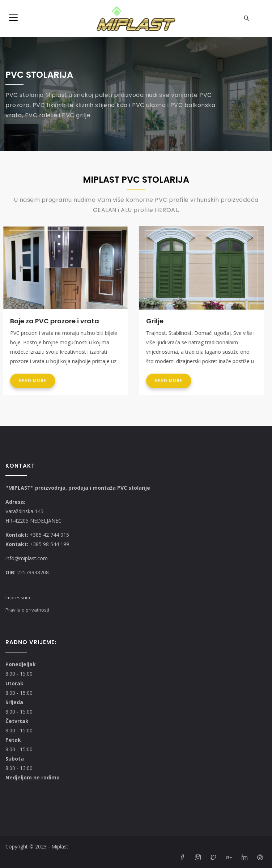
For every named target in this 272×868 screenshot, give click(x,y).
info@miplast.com (27, 558)
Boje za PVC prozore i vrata (57, 321)
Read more (35, 381)
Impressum (18, 597)
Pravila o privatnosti (27, 610)
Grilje (157, 321)
